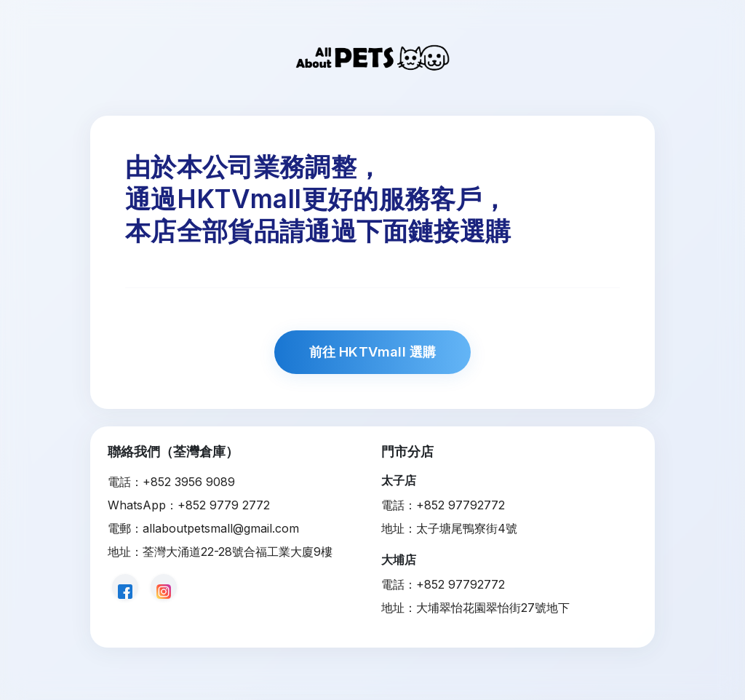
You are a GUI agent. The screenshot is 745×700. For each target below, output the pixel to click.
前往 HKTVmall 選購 (373, 351)
